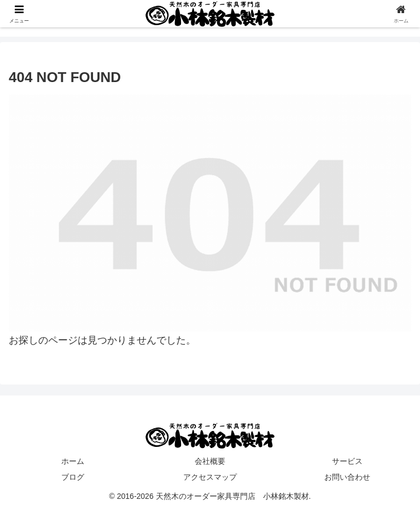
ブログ (73, 477)
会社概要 (210, 461)
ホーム (73, 461)
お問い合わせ (347, 477)
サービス (347, 461)
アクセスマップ (210, 477)
